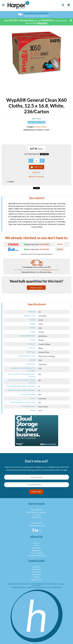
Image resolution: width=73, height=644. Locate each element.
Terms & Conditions (36, 553)
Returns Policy (37, 548)
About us (37, 543)
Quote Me (36, 172)
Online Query (36, 569)
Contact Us (37, 567)
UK (41, 580)
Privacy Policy (36, 575)
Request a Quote (36, 288)
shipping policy (47, 270)
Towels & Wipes (41, 127)
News (36, 545)
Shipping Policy (36, 550)
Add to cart (37, 167)
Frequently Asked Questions (37, 556)
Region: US (35, 580)
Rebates (37, 577)
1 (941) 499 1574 (36, 523)
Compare (9, 182)
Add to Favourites (36, 177)
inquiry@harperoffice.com (37, 526)
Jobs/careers (37, 572)
